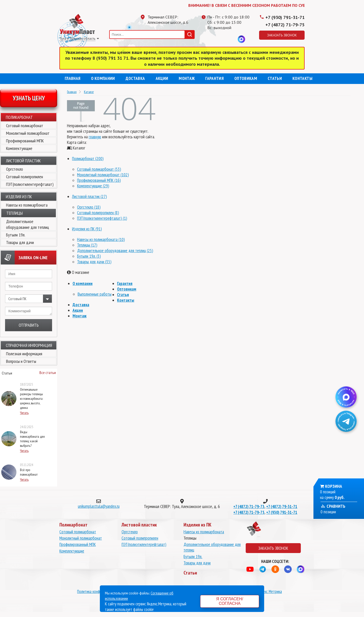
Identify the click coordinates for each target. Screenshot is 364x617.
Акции (162, 78)
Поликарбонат (19, 117)
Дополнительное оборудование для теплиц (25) (115, 251)
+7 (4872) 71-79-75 (285, 25)
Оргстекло (15, 169)
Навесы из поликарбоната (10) (101, 239)
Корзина (334, 486)
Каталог (89, 92)
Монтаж (187, 78)
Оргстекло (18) (89, 207)
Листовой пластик (23, 161)
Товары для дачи (20, 242)
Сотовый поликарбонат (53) (99, 169)
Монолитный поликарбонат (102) (103, 175)
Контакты (302, 78)
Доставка (135, 78)
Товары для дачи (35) (94, 262)
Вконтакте (231, 39)
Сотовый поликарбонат (25, 126)
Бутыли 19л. (16, 235)
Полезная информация (24, 354)
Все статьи (48, 372)
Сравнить (333, 506)
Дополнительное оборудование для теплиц (28, 224)
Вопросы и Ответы (21, 361)
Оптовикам (246, 78)
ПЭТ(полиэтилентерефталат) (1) (102, 218)
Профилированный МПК (25, 141)
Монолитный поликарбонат (28, 133)
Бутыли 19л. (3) (89, 256)
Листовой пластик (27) (89, 196)
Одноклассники (221, 39)
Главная (73, 78)
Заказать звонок (282, 35)
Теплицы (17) (87, 245)
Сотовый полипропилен (25, 177)
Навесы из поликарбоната (27, 205)
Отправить (29, 325)
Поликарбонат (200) (88, 159)
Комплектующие (19, 148)
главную (95, 137)
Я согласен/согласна (230, 601)
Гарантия (214, 78)
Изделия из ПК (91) (87, 229)
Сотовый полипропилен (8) (98, 213)
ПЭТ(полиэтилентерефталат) (30, 184)
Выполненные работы (95, 294)
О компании (103, 78)
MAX (241, 39)
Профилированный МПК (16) (99, 180)
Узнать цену (29, 98)
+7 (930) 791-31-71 (285, 17)
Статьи (275, 78)
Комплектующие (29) (93, 186)
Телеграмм (211, 39)
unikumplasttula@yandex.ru (99, 506)
